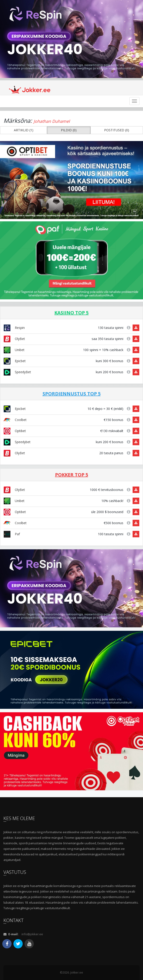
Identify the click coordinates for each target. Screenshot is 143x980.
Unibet (14, 350)
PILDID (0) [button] (69, 130)
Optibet (15, 431)
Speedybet (17, 442)
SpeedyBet (17, 372)
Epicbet (15, 361)
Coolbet (15, 420)
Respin (14, 328)
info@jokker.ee (32, 934)
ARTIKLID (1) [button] (24, 130)
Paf (12, 534)
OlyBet (14, 339)
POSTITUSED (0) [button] (117, 130)
